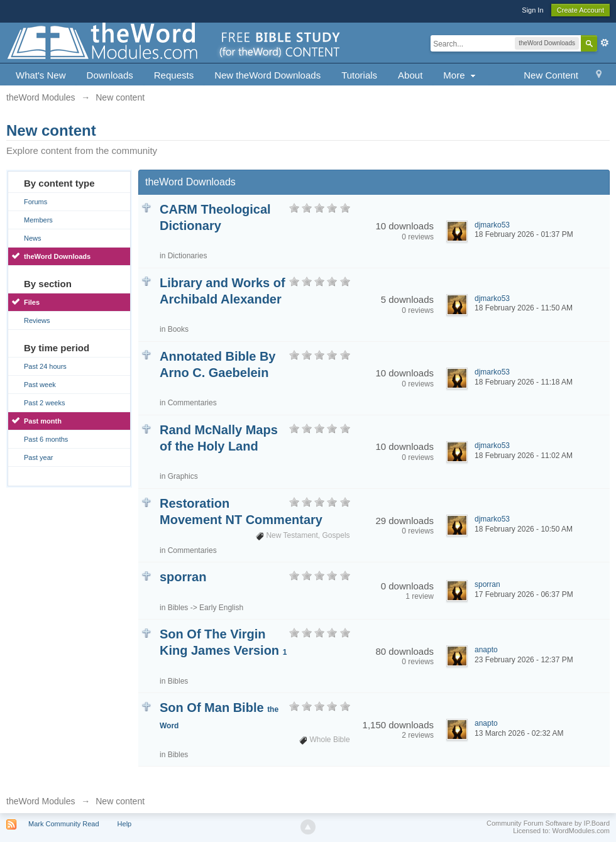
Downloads (110, 75)
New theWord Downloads (267, 75)
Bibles (178, 608)
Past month (43, 421)
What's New (41, 75)
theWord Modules (41, 801)
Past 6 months (46, 439)
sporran (183, 577)
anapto (486, 650)
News (33, 238)
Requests (174, 75)
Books (178, 329)
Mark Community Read (63, 824)
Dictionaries (188, 256)
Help (125, 824)
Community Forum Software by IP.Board (548, 823)
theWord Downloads (57, 256)
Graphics (183, 476)
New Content (551, 75)
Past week (40, 385)
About (410, 75)
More (460, 75)
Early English (221, 608)
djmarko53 (492, 225)
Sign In (532, 10)
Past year (38, 457)
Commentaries (192, 403)
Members (38, 220)
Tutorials (359, 75)
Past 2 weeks (44, 403)
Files (32, 302)
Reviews (37, 320)
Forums (36, 202)
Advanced (605, 43)
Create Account (580, 10)
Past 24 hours (45, 366)
